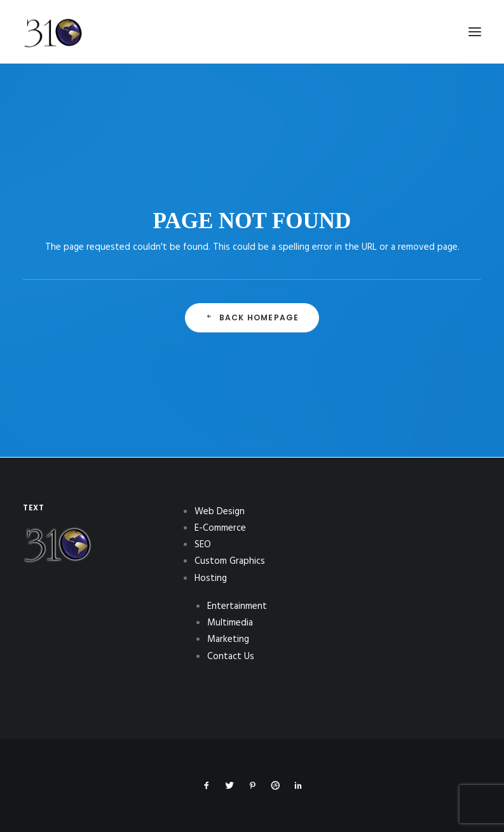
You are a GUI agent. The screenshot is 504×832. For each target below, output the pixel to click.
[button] (475, 32)
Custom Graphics (230, 561)
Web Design (220, 512)
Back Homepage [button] (252, 317)
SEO (203, 545)
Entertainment (237, 606)
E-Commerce (220, 528)
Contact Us (231, 657)
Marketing (228, 639)
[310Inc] (53, 65)
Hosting (211, 578)
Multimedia (230, 623)
